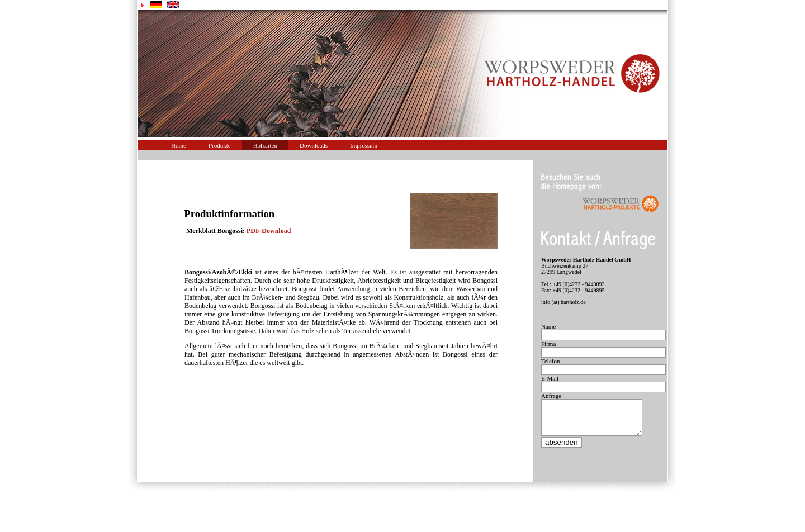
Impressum (364, 145)
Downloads (314, 145)
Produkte (220, 145)
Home (179, 145)
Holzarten (265, 145)
